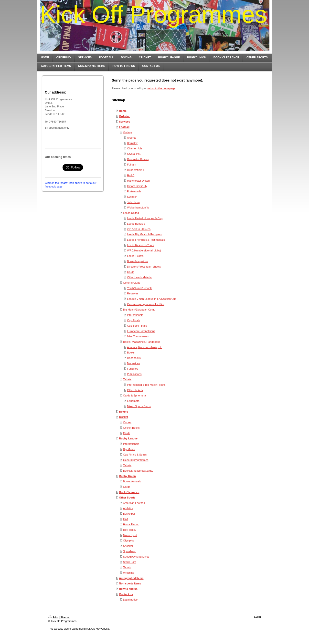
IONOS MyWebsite (98, 629)
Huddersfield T (136, 170)
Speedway (129, 551)
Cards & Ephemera (135, 395)
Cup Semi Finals (137, 326)
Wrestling (129, 573)
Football (124, 127)
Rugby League (128, 438)
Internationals (135, 315)
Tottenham (133, 202)
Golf (126, 519)
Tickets (127, 379)
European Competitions (141, 331)
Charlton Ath (134, 148)
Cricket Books (131, 428)
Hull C (131, 175)
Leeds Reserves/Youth (140, 245)
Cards (131, 272)
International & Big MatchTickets (146, 385)
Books (131, 353)
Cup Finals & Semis (135, 455)
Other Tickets (135, 390)
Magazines (133, 363)
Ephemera (133, 401)
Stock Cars (130, 562)
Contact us (126, 594)
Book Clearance (129, 492)
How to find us (128, 589)
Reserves (133, 293)
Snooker (128, 546)
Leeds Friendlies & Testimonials (146, 240)
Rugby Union (127, 476)
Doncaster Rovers (138, 159)
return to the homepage (161, 88)
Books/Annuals (132, 481)
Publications (134, 374)
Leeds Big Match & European (144, 234)
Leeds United (131, 213)
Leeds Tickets (135, 256)
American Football (134, 503)
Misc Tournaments (138, 336)
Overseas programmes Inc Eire (146, 304)
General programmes (136, 460)
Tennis (127, 567)
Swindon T (133, 197)
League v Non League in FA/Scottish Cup (152, 299)
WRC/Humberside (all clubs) (144, 250)
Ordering (125, 116)
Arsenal (132, 138)
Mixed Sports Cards (139, 406)
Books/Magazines (138, 261)
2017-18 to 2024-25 (139, 229)
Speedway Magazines (136, 557)
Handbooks (134, 358)
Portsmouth (134, 191)
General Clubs (132, 283)
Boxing (123, 412)
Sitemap (65, 617)
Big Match (129, 449)
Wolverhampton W (138, 208)
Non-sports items (130, 583)
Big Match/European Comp (139, 310)
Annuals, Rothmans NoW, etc (145, 347)
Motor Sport (130, 535)
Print (53, 617)
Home (123, 111)
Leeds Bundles (136, 224)
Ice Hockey (130, 530)
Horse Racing (131, 524)
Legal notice (130, 600)
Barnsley (132, 143)
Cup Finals (133, 320)
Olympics (129, 540)
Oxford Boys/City (137, 186)
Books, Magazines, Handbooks (142, 342)
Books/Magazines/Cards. (138, 471)
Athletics (128, 508)
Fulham (132, 165)
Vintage (128, 132)
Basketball (129, 514)
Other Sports (127, 498)
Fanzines (133, 369)
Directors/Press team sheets (144, 267)
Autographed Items (131, 578)
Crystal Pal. (134, 154)
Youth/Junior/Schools (140, 288)
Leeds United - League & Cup (145, 218)
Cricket (123, 417)
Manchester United (138, 181)
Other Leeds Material (140, 277)
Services (124, 122)
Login (258, 617)
